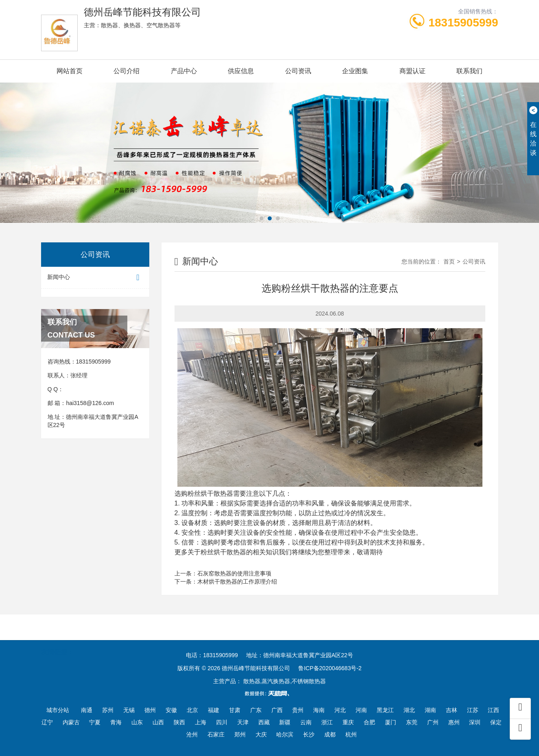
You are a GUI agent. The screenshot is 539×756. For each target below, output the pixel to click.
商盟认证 (412, 71)
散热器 (223, 493)
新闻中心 (95, 278)
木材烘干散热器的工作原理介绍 (237, 582)
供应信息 (241, 71)
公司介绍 (127, 71)
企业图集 (355, 71)
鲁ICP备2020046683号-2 (330, 668)
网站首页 (70, 71)
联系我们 (469, 71)
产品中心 (184, 71)
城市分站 (58, 710)
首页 (449, 261)
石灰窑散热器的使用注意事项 (234, 573)
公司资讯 (298, 71)
